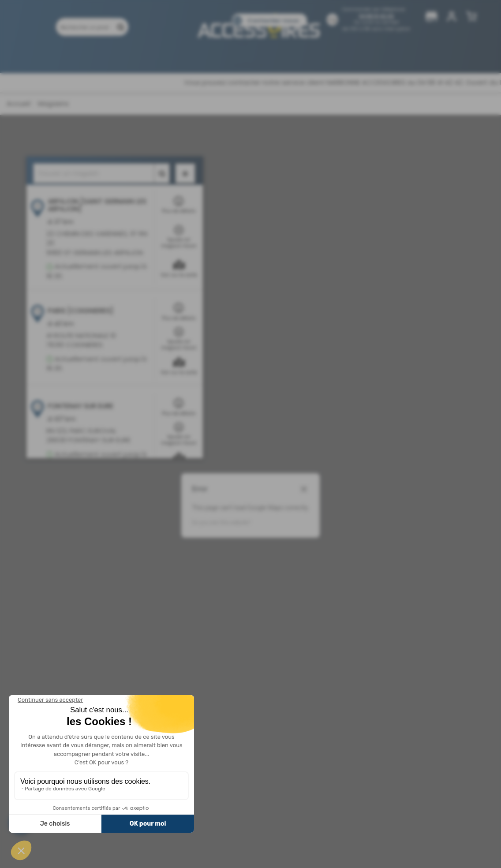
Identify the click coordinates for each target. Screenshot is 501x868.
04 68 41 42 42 (376, 16)
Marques (164, 56)
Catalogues (267, 56)
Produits (75, 56)
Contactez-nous (273, 21)
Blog (305, 56)
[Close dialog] (304, 489)
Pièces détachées (351, 56)
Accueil (18, 103)
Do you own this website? (221, 523)
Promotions (120, 56)
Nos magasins (213, 56)
